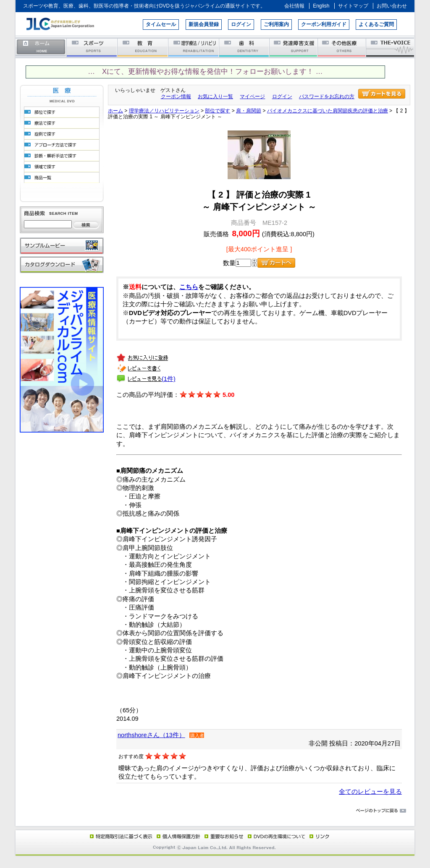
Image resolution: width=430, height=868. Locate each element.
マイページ (252, 96)
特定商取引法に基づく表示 (121, 836)
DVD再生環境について (277, 836)
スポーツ (92, 47)
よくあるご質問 (376, 24)
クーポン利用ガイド (324, 24)
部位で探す (218, 111)
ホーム (41, 47)
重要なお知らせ (222, 836)
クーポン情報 (176, 96)
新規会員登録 (204, 24)
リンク (319, 836)
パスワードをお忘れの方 (327, 96)
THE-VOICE (391, 47)
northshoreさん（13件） (151, 735)
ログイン (241, 24)
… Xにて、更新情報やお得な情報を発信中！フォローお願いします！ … (205, 72)
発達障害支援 (294, 47)
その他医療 (342, 47)
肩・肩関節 (249, 111)
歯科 (245, 47)
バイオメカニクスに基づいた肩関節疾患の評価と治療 (328, 111)
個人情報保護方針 (177, 836)
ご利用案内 (276, 24)
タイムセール (161, 24)
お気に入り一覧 (215, 96)
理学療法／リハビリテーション (194, 47)
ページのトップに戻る (215, 811)
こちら (189, 287)
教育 (143, 47)
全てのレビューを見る (370, 792)
